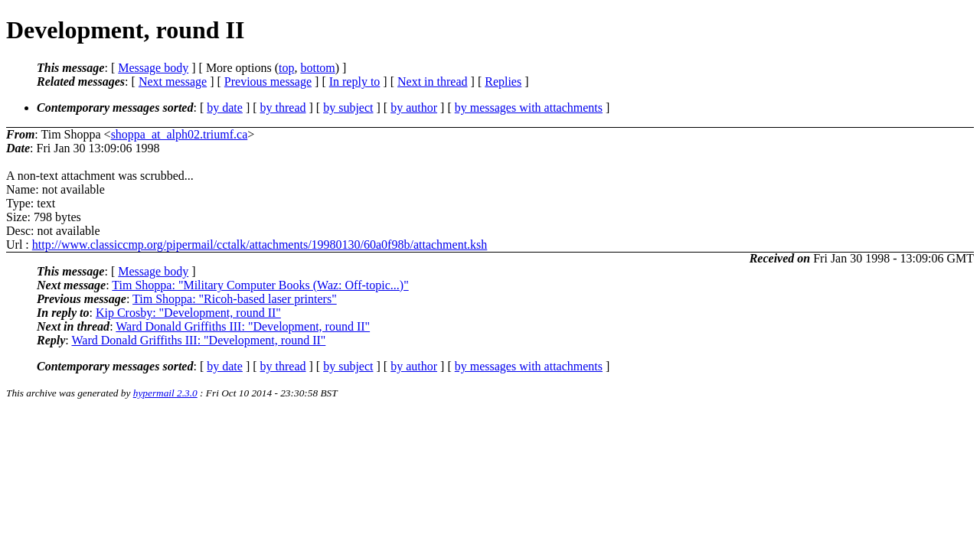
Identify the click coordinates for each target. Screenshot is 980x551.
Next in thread (433, 82)
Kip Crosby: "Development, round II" (188, 313)
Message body (153, 68)
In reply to (355, 82)
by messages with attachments (529, 108)
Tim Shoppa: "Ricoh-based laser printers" (235, 299)
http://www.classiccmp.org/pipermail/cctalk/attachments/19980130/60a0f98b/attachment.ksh (260, 245)
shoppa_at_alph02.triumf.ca (180, 134)
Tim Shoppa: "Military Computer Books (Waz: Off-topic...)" (260, 285)
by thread (283, 108)
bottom (317, 68)
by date (225, 108)
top (286, 68)
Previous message (268, 82)
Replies (503, 82)
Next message (173, 82)
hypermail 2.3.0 (165, 393)
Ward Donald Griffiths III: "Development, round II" (243, 326)
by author (414, 108)
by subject (348, 108)
